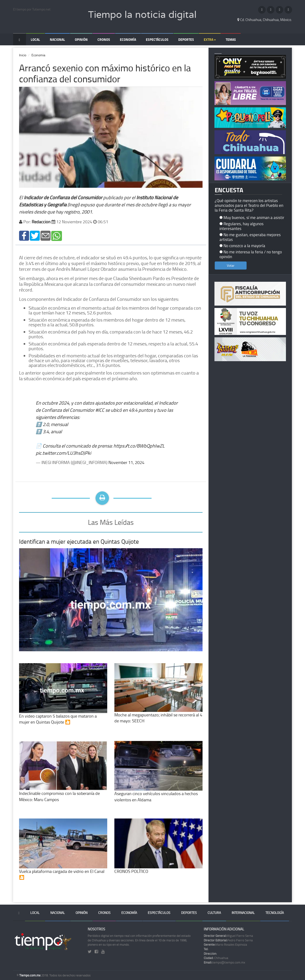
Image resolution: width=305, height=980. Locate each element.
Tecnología (275, 913)
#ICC (100, 410)
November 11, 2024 (126, 462)
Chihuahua (216, 958)
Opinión (81, 39)
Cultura (214, 913)
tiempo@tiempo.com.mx (224, 962)
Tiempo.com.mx (30, 975)
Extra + (210, 39)
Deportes (186, 39)
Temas (231, 39)
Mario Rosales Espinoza (225, 944)
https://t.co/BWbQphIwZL (139, 446)
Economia (38, 55)
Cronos (104, 39)
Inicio (23, 55)
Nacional (57, 39)
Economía (128, 39)
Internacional (243, 913)
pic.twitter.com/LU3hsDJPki (63, 453)
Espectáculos (157, 39)
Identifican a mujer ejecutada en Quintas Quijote (79, 541)
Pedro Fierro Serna (228, 940)
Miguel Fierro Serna (228, 936)
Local (35, 39)
